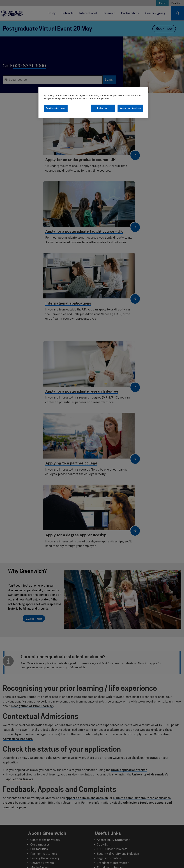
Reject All (103, 108)
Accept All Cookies (130, 108)
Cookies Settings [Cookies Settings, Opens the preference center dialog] (56, 108)
